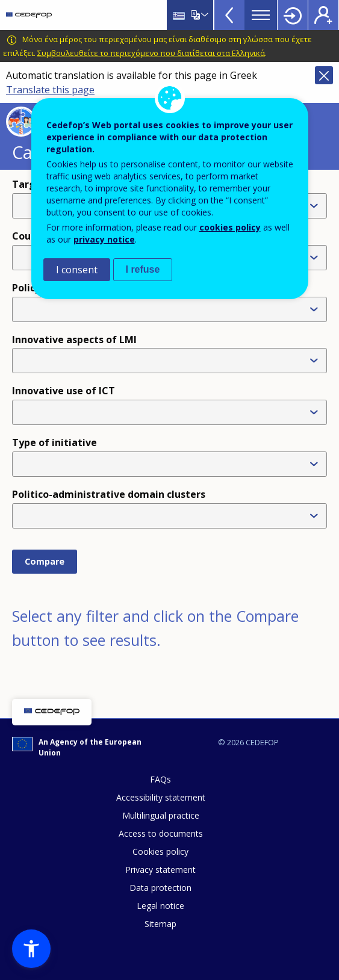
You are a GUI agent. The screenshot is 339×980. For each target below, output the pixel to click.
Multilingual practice (161, 815)
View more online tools (229, 15)
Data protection (160, 888)
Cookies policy (160, 851)
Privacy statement (160, 870)
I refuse (143, 269)
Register (323, 15)
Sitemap (160, 924)
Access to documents (161, 833)
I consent (77, 270)
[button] (31, 949)
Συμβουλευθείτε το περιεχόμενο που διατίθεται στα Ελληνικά (151, 53)
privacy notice (104, 239)
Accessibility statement (161, 797)
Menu (261, 15)
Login (293, 15)
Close (324, 75)
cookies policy (230, 227)
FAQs (160, 779)
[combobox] (172, 464)
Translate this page (50, 90)
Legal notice (160, 906)
